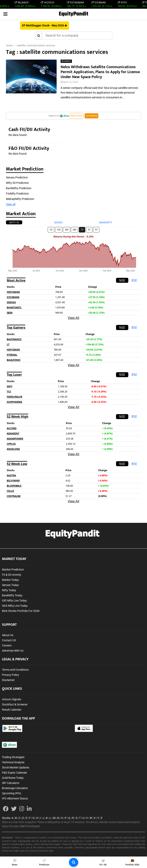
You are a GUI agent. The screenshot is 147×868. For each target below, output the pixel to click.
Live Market (91, 116)
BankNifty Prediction (19, 188)
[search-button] (74, 862)
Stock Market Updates (16, 767)
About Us (8, 635)
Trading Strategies (13, 757)
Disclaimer (8, 680)
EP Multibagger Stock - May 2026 (44, 25)
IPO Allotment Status (15, 798)
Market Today (10, 580)
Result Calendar (12, 710)
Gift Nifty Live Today (14, 601)
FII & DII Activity (12, 575)
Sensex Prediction (17, 177)
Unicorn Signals (12, 699)
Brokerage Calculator (15, 788)
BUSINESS (66, 61)
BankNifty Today (12, 595)
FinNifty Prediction (17, 194)
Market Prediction (13, 570)
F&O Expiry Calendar (15, 773)
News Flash (77, 116)
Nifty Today (9, 590)
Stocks (6, 818)
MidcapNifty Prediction (20, 199)
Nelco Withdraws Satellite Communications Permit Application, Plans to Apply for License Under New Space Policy (100, 72)
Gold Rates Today (13, 778)
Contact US (9, 640)
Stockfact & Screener (15, 704)
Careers (7, 645)
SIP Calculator (11, 783)
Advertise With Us (13, 651)
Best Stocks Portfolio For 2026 (21, 611)
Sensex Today (10, 585)
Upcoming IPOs (12, 793)
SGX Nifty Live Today (15, 606)
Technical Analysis (13, 762)
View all (11, 204)
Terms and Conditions (15, 670)
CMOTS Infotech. (30, 826)
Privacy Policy (11, 675)
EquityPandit (73, 14)
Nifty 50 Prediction (17, 183)
